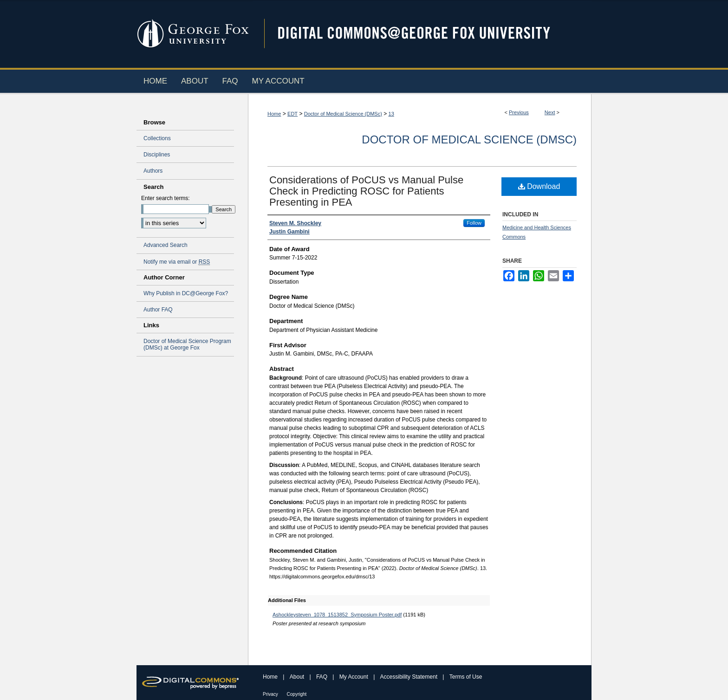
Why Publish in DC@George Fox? (186, 293)
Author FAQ (158, 310)
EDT (292, 114)
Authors (153, 171)
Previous (519, 112)
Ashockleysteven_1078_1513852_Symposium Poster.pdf (337, 615)
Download (539, 186)
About (298, 677)
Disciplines (157, 155)
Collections (157, 138)
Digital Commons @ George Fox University (422, 34)
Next (550, 112)
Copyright (297, 694)
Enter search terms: (166, 198)
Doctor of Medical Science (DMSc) (343, 114)
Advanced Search (166, 245)
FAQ (322, 677)
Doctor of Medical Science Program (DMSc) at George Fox (187, 344)
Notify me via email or (177, 262)
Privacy (271, 694)
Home (274, 114)
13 (391, 114)
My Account (354, 677)
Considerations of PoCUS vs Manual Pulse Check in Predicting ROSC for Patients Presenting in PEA (366, 191)
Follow (474, 223)
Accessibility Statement (410, 677)
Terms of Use (466, 677)
